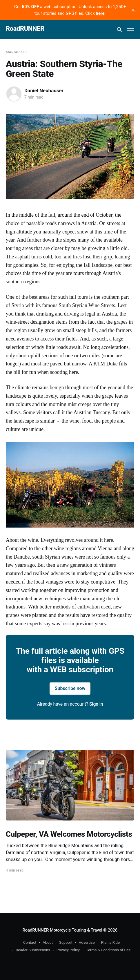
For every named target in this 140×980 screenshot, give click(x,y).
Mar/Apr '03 (17, 52)
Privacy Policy (68, 950)
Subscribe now (70, 688)
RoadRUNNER (25, 29)
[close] (133, 10)
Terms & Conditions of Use (108, 950)
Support (66, 942)
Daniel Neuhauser (44, 90)
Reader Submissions (33, 950)
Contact (30, 942)
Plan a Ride (111, 942)
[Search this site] (119, 30)
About (48, 942)
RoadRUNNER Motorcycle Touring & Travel (62, 930)
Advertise (87, 942)
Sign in (96, 704)
